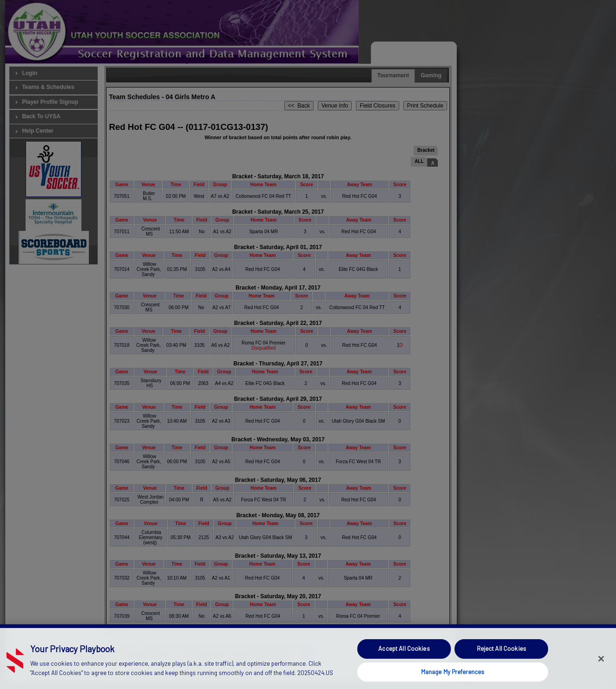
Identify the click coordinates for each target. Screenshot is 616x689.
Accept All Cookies (404, 663)
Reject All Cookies (502, 663)
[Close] (601, 674)
